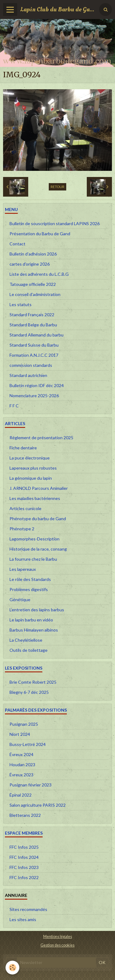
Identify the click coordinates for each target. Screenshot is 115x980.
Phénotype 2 (22, 529)
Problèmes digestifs (29, 589)
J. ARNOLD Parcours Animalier (39, 488)
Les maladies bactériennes (35, 498)
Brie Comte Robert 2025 (33, 682)
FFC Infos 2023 (24, 867)
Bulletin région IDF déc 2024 (37, 385)
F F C (14, 406)
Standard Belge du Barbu (33, 325)
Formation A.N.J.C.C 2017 (34, 355)
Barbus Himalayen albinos (34, 630)
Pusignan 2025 (24, 724)
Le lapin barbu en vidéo (31, 620)
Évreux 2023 (21, 775)
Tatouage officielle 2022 (33, 284)
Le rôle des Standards (30, 579)
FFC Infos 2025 (24, 847)
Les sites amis (23, 919)
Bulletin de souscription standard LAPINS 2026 (55, 223)
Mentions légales (58, 937)
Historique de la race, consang (38, 549)
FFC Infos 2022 (24, 877)
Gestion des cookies (57, 945)
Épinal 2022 (21, 795)
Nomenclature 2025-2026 (34, 396)
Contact (17, 244)
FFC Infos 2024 (24, 857)
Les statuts (21, 304)
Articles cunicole (25, 508)
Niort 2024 (20, 734)
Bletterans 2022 (25, 815)
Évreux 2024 (21, 754)
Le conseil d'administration (35, 294)
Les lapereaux (23, 569)
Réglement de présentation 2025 (41, 438)
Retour (57, 187)
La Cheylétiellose (26, 640)
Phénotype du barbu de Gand (38, 519)
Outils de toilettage (29, 650)
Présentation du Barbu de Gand (40, 234)
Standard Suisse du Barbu (34, 345)
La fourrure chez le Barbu (33, 559)
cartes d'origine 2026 (30, 264)
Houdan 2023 (22, 765)
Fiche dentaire (23, 448)
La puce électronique (30, 458)
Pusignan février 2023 (31, 785)
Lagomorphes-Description (34, 539)
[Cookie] (12, 968)
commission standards (31, 365)
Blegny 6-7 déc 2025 (29, 692)
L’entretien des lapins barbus (37, 610)
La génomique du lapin (31, 478)
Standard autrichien (28, 375)
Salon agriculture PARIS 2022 (38, 805)
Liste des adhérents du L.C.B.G (39, 274)
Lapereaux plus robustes (33, 468)
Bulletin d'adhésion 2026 (33, 254)
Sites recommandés (28, 909)
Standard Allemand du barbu (36, 335)
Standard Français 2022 (32, 315)
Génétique (20, 600)
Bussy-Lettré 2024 (28, 744)
